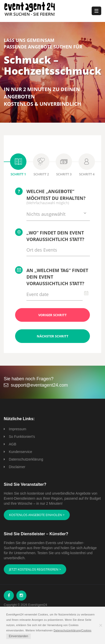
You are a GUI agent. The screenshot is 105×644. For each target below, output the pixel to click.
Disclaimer (17, 467)
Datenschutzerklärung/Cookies (73, 630)
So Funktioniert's (22, 437)
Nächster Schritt (53, 336)
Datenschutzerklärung (26, 459)
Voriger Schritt (52, 315)
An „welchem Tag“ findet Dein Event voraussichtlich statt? (52, 276)
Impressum (17, 429)
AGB (13, 444)
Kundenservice (21, 452)
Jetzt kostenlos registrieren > (35, 569)
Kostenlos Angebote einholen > (37, 515)
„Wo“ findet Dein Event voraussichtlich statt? (50, 235)
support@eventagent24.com (39, 385)
